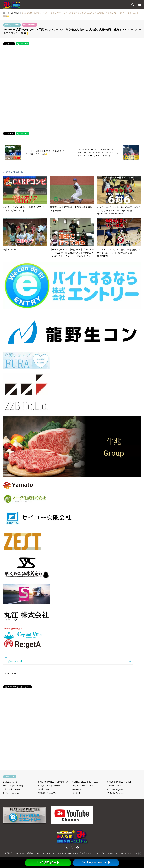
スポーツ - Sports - (12, 25)
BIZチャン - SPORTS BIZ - (83, 786)
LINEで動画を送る (48, 862)
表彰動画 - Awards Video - (48, 793)
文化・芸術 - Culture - (12, 789)
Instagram (67, 848)
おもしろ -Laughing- (115, 789)
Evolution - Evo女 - (11, 782)
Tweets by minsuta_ (11, 674)
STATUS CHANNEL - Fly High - (120, 782)
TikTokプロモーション (130, 853)
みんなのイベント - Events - (49, 786)
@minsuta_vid (15, 661)
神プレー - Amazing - (12, 793)
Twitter (72, 848)
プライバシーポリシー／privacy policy (62, 853)
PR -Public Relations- (115, 793)
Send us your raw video (96, 862)
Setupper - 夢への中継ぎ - (14, 786)
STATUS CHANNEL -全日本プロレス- (53, 782)
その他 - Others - (45, 789)
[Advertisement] (72, 731)
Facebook (77, 848)
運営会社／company (36, 853)
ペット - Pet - (78, 793)
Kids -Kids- (76, 789)
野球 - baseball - (30, 25)
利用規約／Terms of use (15, 853)
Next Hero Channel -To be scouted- (87, 782)
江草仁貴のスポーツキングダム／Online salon (99, 853)
